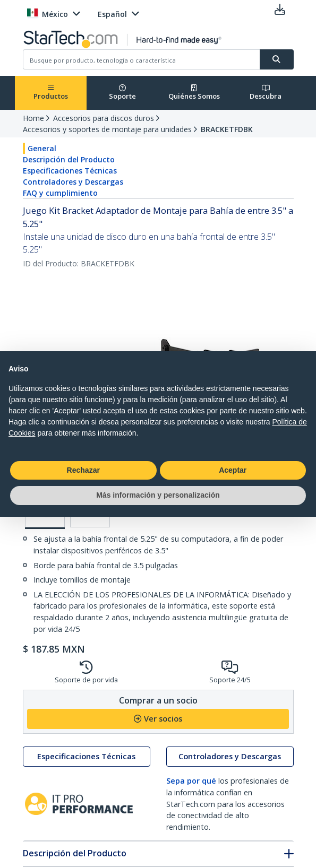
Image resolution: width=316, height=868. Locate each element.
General (42, 148)
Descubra (266, 93)
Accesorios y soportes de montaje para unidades (107, 129)
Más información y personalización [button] (158, 495)
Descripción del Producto (69, 159)
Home (33, 118)
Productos (51, 93)
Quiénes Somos (194, 93)
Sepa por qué (191, 781)
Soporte (122, 93)
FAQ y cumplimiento (60, 193)
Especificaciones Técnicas (70, 171)
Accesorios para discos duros (104, 118)
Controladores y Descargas (73, 182)
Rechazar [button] (83, 470)
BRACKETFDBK (227, 129)
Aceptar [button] (233, 470)
